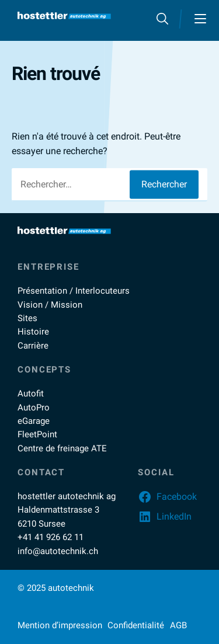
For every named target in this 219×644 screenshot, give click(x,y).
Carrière (33, 346)
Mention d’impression (60, 625)
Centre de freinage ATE (62, 448)
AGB (178, 625)
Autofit (31, 394)
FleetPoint (37, 434)
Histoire (33, 332)
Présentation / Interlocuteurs (74, 291)
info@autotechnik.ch (58, 551)
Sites (27, 318)
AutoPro (34, 408)
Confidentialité (136, 625)
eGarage (34, 421)
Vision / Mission (50, 305)
